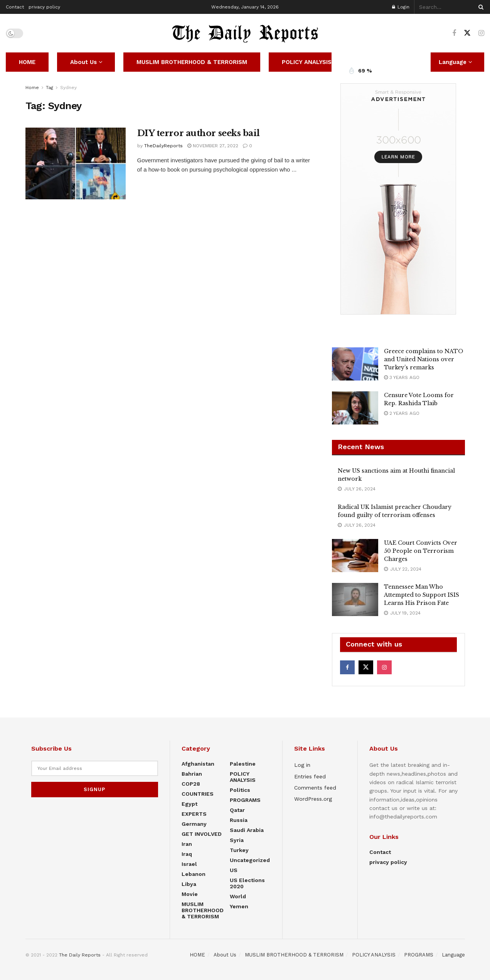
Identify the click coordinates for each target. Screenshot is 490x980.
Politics (240, 790)
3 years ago (402, 377)
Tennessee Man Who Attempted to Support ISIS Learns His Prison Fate (422, 595)
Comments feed (315, 788)
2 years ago (402, 413)
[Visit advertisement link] (398, 199)
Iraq (187, 854)
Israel (189, 864)
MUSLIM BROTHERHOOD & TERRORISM (192, 62)
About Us (83, 62)
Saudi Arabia (247, 830)
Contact (15, 7)
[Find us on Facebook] (454, 33)
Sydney (68, 88)
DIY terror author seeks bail (199, 133)
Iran (187, 844)
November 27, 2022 (213, 146)
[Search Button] (480, 7)
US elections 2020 (247, 883)
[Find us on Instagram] (481, 33)
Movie (190, 894)
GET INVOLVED (202, 834)
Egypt (189, 804)
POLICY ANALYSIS (307, 62)
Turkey (239, 850)
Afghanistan (198, 764)
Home (32, 88)
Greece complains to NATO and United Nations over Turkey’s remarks (423, 359)
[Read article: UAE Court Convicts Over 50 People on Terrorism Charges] (355, 556)
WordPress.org (313, 799)
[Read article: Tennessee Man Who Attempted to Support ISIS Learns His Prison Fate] (355, 599)
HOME (27, 62)
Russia (239, 820)
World (238, 896)
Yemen (239, 906)
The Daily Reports (80, 955)
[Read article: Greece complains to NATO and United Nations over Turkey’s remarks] (355, 364)
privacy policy (44, 7)
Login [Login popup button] (401, 7)
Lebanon (194, 874)
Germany (194, 824)
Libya (189, 884)
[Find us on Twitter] (467, 33)
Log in (302, 765)
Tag (50, 88)
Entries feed (310, 776)
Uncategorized (250, 860)
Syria (237, 840)
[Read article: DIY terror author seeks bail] (76, 163)
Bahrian (192, 774)
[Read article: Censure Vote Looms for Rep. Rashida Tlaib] (355, 408)
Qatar (237, 810)
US (234, 870)
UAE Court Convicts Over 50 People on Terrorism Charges (421, 551)
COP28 (191, 784)
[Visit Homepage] (245, 33)
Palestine (243, 764)
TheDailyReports (163, 146)
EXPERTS (194, 814)
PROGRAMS (245, 800)
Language (453, 955)
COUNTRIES (198, 794)
